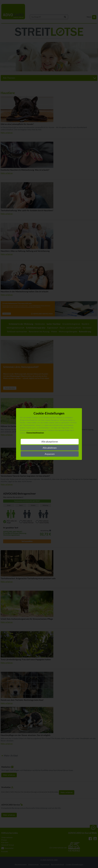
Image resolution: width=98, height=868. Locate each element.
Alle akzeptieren (50, 442)
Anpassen (50, 454)
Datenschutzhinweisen (35, 433)
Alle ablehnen (50, 448)
